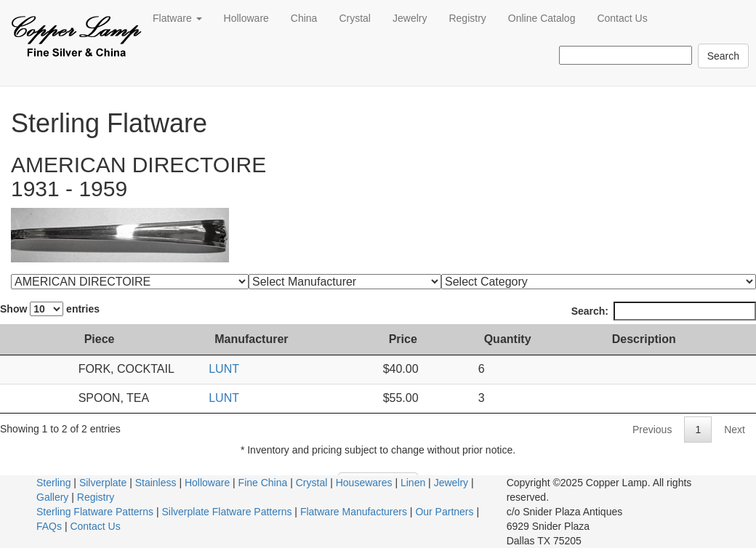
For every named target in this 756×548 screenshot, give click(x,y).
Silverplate (103, 483)
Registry (467, 18)
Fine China (263, 483)
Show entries (50, 309)
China (304, 18)
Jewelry (410, 18)
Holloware (246, 18)
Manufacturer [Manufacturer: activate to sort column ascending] (278, 339)
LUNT (251, 369)
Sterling (53, 483)
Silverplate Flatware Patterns (227, 512)
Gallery (52, 497)
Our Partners (444, 512)
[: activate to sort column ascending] (20, 340)
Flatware (177, 18)
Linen (413, 483)
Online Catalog (542, 18)
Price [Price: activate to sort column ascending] (420, 339)
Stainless (156, 483)
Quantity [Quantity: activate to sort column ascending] (522, 339)
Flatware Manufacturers (354, 512)
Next (735, 430)
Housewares (364, 483)
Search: (664, 311)
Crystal (355, 18)
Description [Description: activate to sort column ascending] (652, 339)
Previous (652, 430)
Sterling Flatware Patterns (95, 512)
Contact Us (622, 18)
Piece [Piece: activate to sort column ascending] (69, 339)
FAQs (49, 526)
